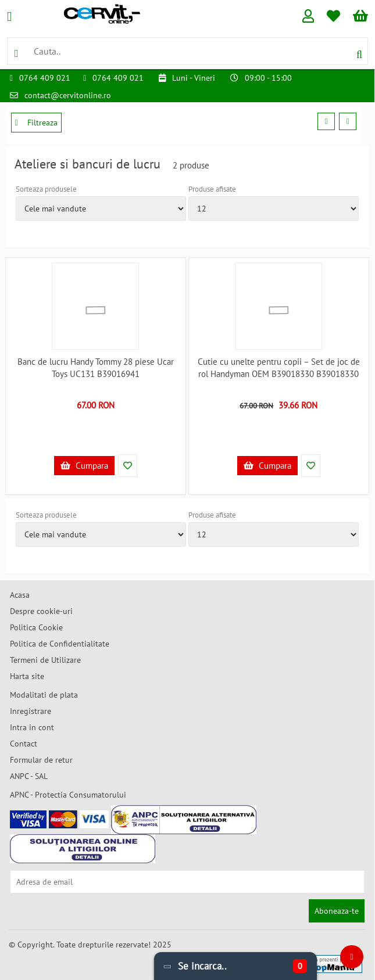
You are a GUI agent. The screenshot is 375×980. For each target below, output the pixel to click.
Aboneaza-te (337, 911)
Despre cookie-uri (41, 611)
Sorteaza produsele (46, 189)
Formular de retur (41, 760)
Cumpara (84, 466)
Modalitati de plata (44, 695)
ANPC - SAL (29, 776)
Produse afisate (212, 189)
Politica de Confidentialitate (60, 644)
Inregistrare (31, 711)
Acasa (20, 595)
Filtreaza (36, 123)
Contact (24, 744)
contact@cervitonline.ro (68, 95)
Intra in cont (32, 727)
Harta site (27, 676)
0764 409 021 (45, 78)
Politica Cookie (36, 627)
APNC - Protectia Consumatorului (68, 795)
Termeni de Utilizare (45, 660)
